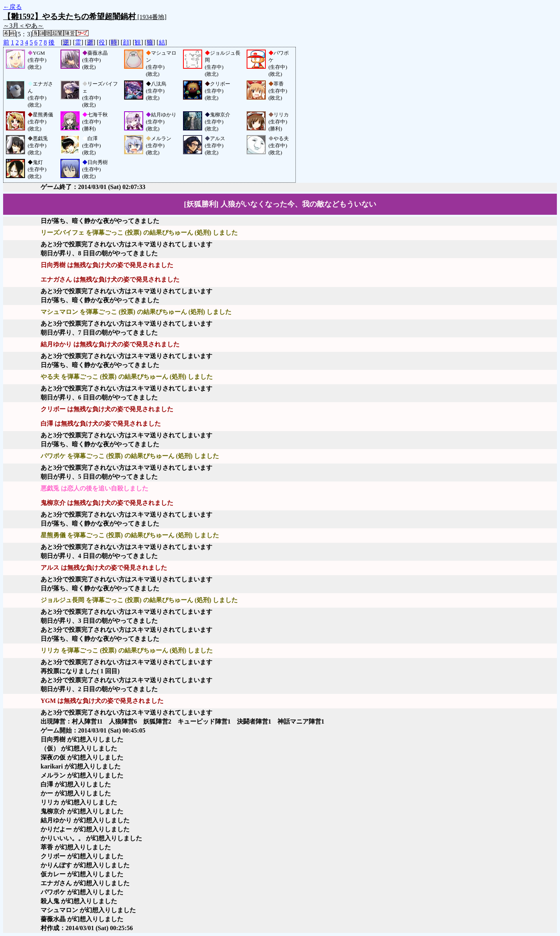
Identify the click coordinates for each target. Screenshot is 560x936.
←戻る (12, 7)
